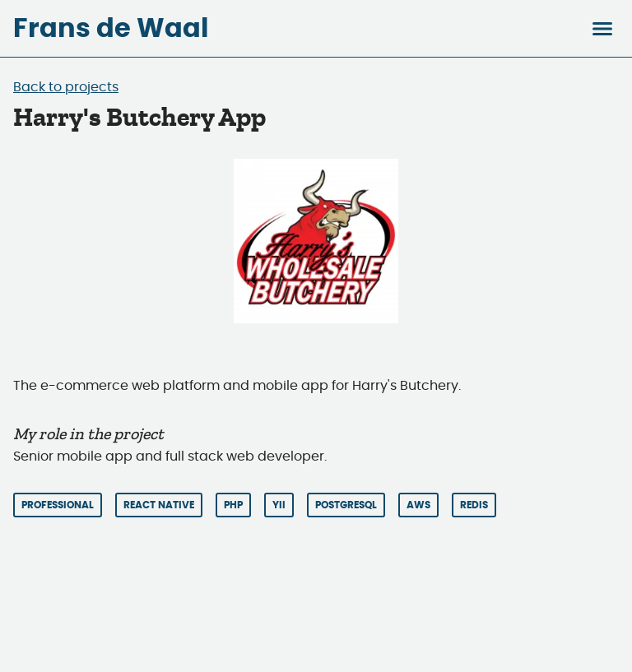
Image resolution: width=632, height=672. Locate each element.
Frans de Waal (111, 29)
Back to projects (66, 87)
